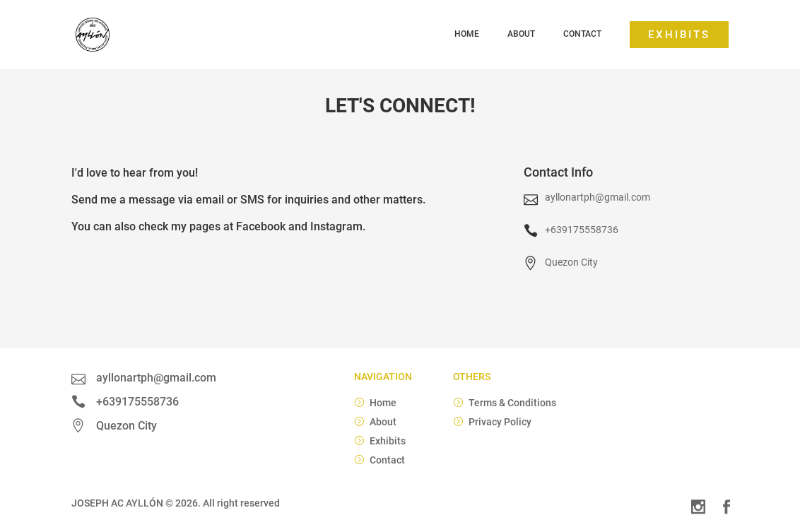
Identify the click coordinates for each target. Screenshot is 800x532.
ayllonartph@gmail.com (598, 197)
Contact (582, 34)
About (521, 34)
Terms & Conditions (512, 403)
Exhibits (679, 35)
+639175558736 (582, 230)
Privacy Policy (500, 422)
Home (467, 34)
